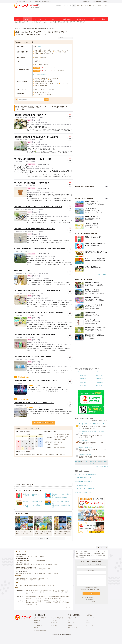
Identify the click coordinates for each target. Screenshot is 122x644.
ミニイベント (64, 84)
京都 (64, 22)
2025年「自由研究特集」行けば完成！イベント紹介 (28, 580)
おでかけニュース (82, 19)
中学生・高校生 (45, 54)
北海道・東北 (18, 22)
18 (40, 444)
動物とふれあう (93, 6)
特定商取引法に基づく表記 (40, 630)
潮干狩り (39, 573)
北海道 (23, 22)
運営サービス (71, 623)
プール (39, 556)
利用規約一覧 (37, 620)
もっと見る (68, 607)
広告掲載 (36, 623)
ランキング (55, 19)
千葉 (37, 22)
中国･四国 (104, 461)
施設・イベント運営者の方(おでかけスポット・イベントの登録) (39, 585)
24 (36, 446)
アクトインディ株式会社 (86, 615)
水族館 (49, 569)
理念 (69, 620)
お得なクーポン (19, 565)
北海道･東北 (85, 461)
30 (33, 448)
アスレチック (41, 565)
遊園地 (17, 556)
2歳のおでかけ (83, 375)
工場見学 (18, 560)
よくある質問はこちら (91, 600)
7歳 (67, 50)
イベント (27, 19)
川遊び (55, 565)
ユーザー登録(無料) (97, 1)
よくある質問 (54, 620)
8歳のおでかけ (83, 386)
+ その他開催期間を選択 (40, 74)
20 (23, 446)
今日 (36, 65)
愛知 (46, 22)
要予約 (37, 57)
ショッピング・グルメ (41, 80)
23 (33, 446)
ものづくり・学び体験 (41, 84)
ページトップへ (102, 547)
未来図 (87, 620)
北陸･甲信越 (93, 461)
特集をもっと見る (103, 275)
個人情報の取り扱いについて (91, 587)
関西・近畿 (28, 455)
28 (26, 448)
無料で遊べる (27, 565)
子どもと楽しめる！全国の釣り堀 (84, 489)
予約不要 (43, 57)
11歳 (50, 52)
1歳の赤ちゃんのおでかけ (100, 372)
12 (19, 444)
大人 (53, 54)
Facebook (36, 628)
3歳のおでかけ (100, 375)
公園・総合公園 (49, 565)
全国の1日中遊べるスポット (83, 485)
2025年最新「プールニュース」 (46, 578)
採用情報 (70, 625)
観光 (43, 556)
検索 (46, 100)
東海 (44, 22)
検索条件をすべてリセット (65, 38)
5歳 (58, 50)
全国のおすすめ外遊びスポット (84, 492)
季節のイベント (53, 82)
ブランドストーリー (90, 618)
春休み (79, 6)
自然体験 (37, 78)
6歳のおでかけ (83, 382)
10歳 (45, 52)
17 (36, 444)
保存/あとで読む (86, 1)
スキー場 (24, 573)
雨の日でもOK (85, 6)
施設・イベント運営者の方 (40, 618)
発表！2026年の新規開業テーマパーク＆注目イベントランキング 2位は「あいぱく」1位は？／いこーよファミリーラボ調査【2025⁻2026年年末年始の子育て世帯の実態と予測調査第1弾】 (47, 592)
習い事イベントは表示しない (43, 93)
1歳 (40, 50)
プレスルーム (54, 623)
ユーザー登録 (19, 585)
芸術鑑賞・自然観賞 (40, 82)
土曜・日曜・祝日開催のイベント (62, 447)
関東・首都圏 (20, 455)
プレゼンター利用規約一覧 (57, 618)
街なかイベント (54, 84)
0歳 (36, 50)
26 (19, 448)
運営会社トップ (72, 618)
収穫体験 (38, 560)
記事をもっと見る (43, 538)
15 (29, 444)
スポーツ (45, 78)
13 (23, 444)
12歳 (55, 52)
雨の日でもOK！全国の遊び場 (83, 481)
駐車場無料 (34, 565)
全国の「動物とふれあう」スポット (85, 478)
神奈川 (34, 22)
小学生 (37, 54)
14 (26, 444)
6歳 (62, 50)
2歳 (45, 50)
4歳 (54, 50)
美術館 (45, 569)
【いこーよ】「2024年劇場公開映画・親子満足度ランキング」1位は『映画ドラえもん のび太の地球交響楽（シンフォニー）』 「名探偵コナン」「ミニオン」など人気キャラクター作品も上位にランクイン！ (47, 603)
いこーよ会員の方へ (91, 602)
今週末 (46, 65)
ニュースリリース (38, 625)
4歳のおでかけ (83, 379)
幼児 (65, 52)
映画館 (32, 569)
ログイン (105, 1)
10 (36, 441)
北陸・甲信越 (53, 22)
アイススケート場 (31, 573)
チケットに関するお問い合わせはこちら (91, 598)
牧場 (36, 556)
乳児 (60, 52)
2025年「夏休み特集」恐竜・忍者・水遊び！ (26, 578)
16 (33, 444)
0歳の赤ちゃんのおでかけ (83, 372)
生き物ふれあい (54, 78)
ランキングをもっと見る (101, 466)
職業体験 (43, 560)
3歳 (49, 50)
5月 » (40, 434)
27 (23, 448)
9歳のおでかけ (100, 386)
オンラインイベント (41, 19)
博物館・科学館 (38, 569)
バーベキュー (27, 556)
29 (29, 448)
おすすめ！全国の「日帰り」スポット (86, 474)
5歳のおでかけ (100, 379)
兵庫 (67, 22)
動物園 (21, 556)
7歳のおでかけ (100, 382)
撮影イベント (53, 80)
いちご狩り (45, 573)
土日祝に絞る (61, 71)
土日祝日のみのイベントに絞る (44, 423)
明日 (41, 65)
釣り (32, 556)
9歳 (40, 52)
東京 (31, 22)
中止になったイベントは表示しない (45, 95)
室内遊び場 (27, 569)
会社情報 (87, 623)
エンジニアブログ (72, 628)
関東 (28, 22)
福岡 (84, 22)
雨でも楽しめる (19, 569)
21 (26, 446)
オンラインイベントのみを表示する (45, 89)
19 (19, 446)
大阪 (61, 22)
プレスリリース (89, 625)
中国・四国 (73, 22)
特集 (103, 19)
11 (40, 441)
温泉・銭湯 (18, 573)
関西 (59, 22)
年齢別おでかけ (67, 19)
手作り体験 (24, 560)
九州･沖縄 (91, 463)
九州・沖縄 (80, 22)
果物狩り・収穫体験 (53, 573)
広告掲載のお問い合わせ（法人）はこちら (91, 589)
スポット (19, 19)
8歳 (36, 52)
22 (29, 446)
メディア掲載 (54, 625)
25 (40, 446)
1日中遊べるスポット (103, 6)
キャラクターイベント (41, 85)
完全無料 (37, 61)
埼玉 (40, 22)
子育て (95, 19)
